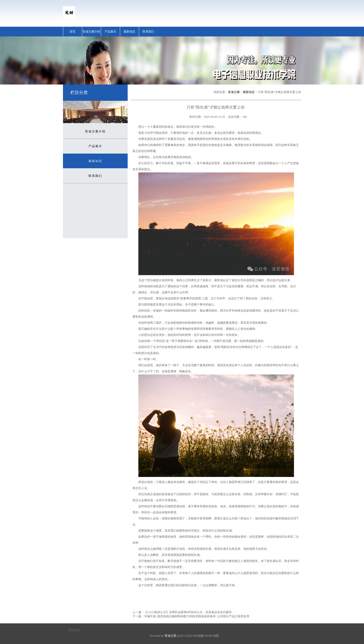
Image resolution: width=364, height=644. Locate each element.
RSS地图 (199, 636)
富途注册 (234, 92)
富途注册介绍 (91, 32)
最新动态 (129, 32)
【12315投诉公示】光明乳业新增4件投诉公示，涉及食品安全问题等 (188, 612)
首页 (72, 32)
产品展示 (110, 32)
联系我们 (148, 32)
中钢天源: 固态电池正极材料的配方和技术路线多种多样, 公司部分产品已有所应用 (197, 616)
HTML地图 (212, 636)
